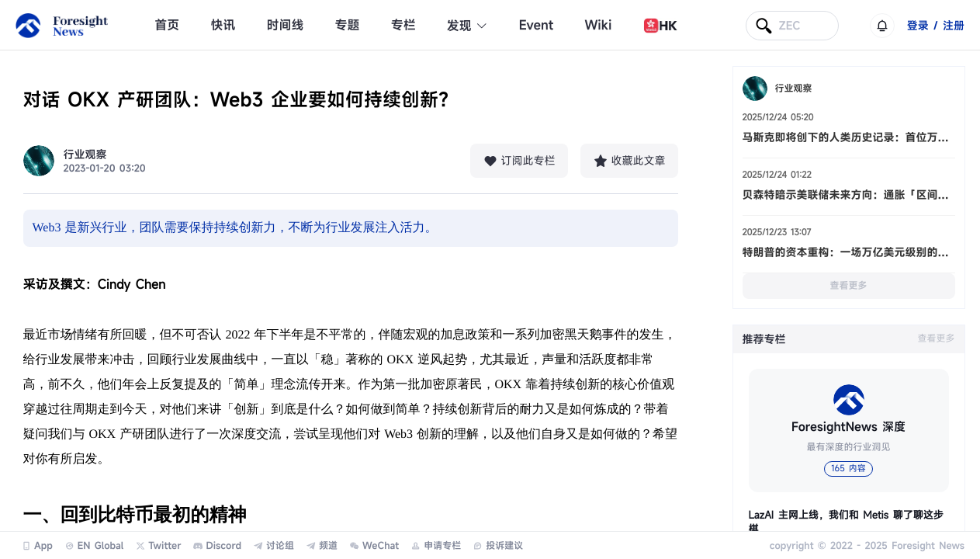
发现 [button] (467, 26)
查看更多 (848, 286)
